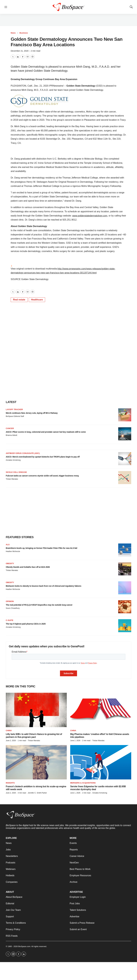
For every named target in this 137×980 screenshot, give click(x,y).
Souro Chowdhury (13, 608)
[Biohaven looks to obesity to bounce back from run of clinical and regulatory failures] (125, 588)
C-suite (10, 620)
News (13, 33)
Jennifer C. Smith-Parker (37, 793)
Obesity (10, 563)
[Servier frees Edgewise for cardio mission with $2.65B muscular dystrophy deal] (101, 762)
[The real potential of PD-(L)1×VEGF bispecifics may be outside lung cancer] (125, 607)
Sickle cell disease (16, 472)
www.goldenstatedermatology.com (90, 216)
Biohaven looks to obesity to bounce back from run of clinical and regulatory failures (43, 586)
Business (24, 33)
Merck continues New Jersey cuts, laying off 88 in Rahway (32, 413)
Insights (10, 783)
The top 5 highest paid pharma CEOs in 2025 (26, 624)
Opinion (10, 601)
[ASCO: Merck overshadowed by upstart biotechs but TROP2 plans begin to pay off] (125, 459)
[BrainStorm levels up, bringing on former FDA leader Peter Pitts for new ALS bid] (125, 550)
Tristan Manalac (12, 479)
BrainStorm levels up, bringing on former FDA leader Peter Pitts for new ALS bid (41, 548)
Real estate (19, 300)
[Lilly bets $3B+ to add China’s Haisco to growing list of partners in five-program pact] (36, 710)
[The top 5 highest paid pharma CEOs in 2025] (125, 626)
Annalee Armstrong (13, 460)
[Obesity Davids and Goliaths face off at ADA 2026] (125, 569)
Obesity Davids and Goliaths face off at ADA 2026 (28, 567)
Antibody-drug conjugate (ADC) (23, 453)
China (9, 731)
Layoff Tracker (14, 409)
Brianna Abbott (11, 435)
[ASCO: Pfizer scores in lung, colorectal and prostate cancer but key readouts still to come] (125, 434)
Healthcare (37, 300)
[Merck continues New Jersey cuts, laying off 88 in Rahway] (125, 415)
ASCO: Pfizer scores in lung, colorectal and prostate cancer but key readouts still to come (46, 432)
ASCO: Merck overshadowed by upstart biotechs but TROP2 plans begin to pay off (43, 457)
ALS (8, 545)
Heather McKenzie (13, 551)
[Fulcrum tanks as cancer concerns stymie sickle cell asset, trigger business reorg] (125, 478)
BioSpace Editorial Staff (15, 416)
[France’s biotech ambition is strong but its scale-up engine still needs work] (36, 762)
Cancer (10, 428)
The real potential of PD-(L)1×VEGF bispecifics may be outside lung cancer (39, 605)
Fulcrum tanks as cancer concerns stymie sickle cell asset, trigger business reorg (42, 476)
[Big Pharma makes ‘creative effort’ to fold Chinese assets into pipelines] (101, 710)
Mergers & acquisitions (83, 783)
